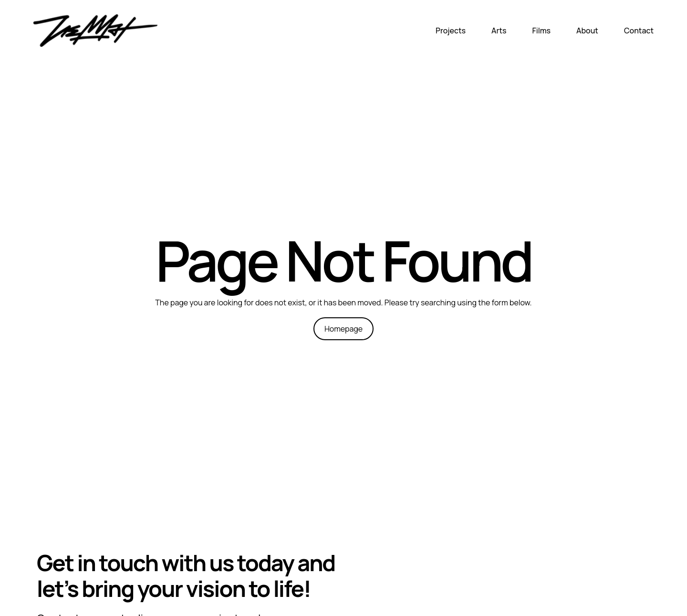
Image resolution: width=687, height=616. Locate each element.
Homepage (343, 329)
